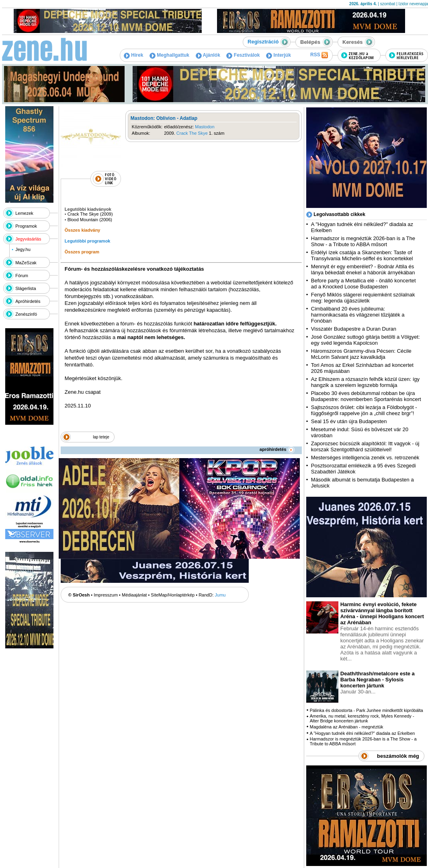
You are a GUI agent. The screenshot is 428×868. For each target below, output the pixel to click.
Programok (26, 226)
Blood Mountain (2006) (90, 220)
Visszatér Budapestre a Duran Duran (354, 329)
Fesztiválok (243, 55)
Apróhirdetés (28, 301)
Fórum (22, 276)
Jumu (220, 595)
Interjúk (279, 55)
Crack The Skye (192, 133)
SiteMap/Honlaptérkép (173, 595)
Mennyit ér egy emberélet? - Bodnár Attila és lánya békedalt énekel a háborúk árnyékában (363, 269)
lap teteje (101, 437)
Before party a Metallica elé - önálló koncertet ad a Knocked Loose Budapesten (363, 284)
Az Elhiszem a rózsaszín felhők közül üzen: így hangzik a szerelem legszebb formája (365, 382)
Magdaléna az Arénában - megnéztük (347, 727)
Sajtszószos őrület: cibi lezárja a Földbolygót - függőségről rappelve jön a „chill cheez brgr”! (364, 410)
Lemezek (24, 213)
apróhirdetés (277, 449)
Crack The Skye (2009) (90, 214)
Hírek (133, 55)
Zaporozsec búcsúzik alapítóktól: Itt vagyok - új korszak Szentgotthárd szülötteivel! (365, 446)
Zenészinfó (26, 314)
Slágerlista (26, 288)
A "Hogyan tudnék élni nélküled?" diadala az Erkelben (362, 733)
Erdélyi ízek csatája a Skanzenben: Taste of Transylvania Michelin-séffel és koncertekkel (362, 255)
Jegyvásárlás (28, 239)
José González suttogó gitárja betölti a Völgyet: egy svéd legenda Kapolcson (366, 340)
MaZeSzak (26, 263)
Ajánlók (208, 55)
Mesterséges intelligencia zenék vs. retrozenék (365, 458)
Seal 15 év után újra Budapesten (350, 421)
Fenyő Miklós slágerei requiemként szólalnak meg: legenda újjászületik (363, 298)
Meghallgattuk (169, 55)
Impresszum (106, 595)
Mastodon (205, 127)
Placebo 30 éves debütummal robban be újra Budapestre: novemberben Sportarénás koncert (366, 396)
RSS (319, 55)
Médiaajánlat (134, 595)
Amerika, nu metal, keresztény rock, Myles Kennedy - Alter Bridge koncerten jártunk (362, 718)
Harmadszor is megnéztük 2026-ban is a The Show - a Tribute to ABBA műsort (363, 241)
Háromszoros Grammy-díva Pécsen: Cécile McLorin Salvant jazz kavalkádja (361, 354)
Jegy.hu (23, 249)
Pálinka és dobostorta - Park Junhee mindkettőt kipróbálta (367, 710)
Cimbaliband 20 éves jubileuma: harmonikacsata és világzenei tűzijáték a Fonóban (358, 315)
